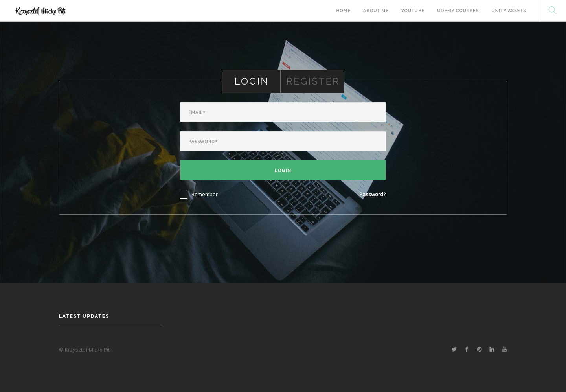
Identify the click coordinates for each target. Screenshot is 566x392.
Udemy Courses (458, 11)
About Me (376, 11)
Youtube (413, 11)
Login (283, 171)
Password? (372, 194)
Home (343, 11)
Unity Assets (509, 11)
